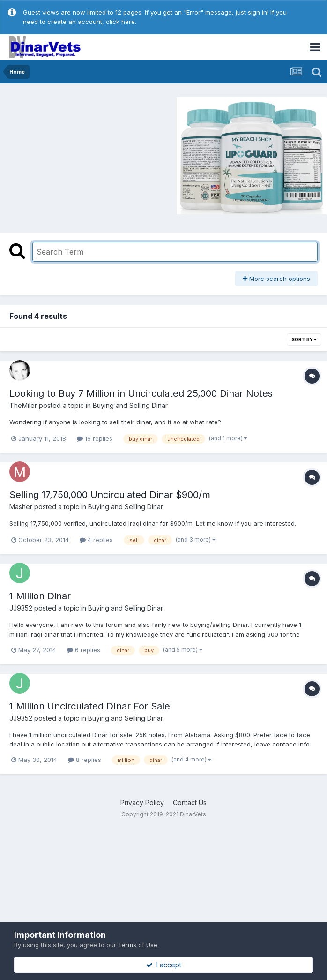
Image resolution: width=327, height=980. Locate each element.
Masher (21, 507)
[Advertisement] (84, 154)
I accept (164, 965)
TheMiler (23, 405)
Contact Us (190, 803)
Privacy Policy (142, 803)
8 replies (85, 760)
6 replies (84, 650)
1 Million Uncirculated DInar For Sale (90, 706)
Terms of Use (138, 945)
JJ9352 (21, 608)
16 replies (95, 438)
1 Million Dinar (40, 596)
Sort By (304, 339)
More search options (276, 279)
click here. (121, 22)
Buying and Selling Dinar (130, 405)
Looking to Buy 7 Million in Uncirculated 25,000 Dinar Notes (141, 393)
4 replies (96, 540)
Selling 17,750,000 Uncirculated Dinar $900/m (110, 495)
